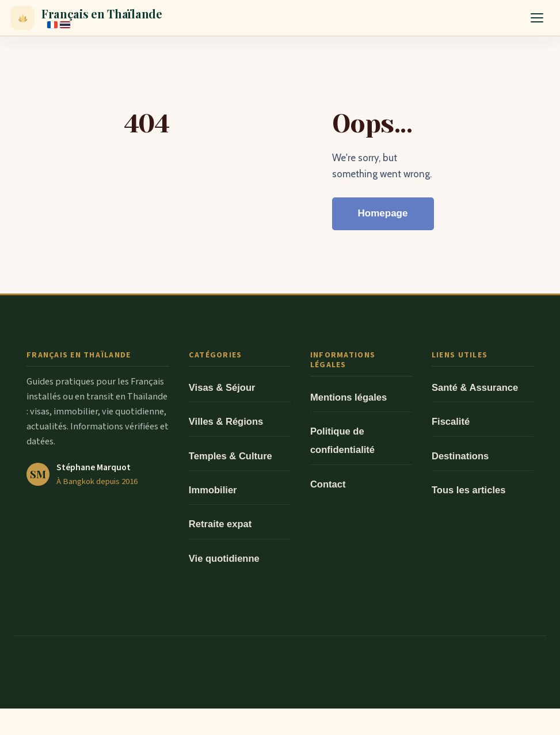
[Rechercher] (506, 18)
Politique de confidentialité (342, 441)
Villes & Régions (226, 422)
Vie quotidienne (224, 559)
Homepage (383, 213)
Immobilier (213, 490)
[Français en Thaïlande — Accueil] (86, 18)
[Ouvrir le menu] (537, 18)
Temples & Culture (231, 456)
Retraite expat (220, 524)
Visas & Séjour (222, 388)
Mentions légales (348, 397)
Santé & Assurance (475, 388)
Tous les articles (468, 490)
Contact (328, 484)
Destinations (460, 456)
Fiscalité (451, 422)
